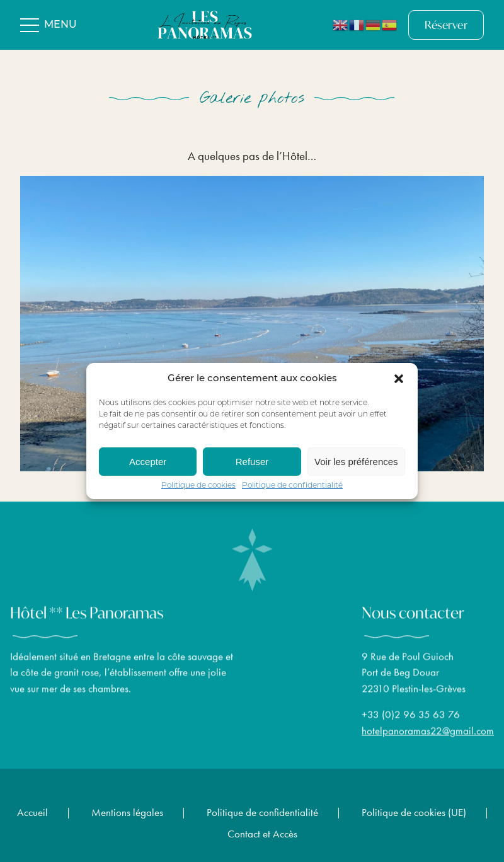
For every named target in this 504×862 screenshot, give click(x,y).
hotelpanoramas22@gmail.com (428, 735)
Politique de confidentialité (292, 486)
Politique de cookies (198, 486)
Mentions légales (127, 812)
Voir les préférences (356, 462)
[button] (399, 379)
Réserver (446, 25)
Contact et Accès (262, 834)
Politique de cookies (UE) (414, 812)
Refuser (252, 462)
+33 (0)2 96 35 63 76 (411, 719)
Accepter (148, 462)
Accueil (32, 812)
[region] (252, 323)
